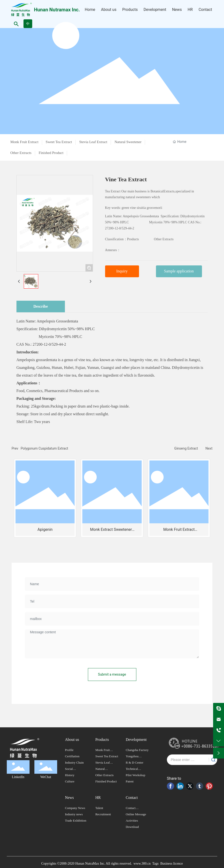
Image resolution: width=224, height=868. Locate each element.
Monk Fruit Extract (24, 142)
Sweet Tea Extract (59, 142)
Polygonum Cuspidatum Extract (44, 448)
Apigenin (45, 529)
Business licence (172, 864)
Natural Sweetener (128, 142)
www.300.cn (142, 864)
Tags (155, 864)
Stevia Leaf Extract (93, 142)
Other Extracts (21, 153)
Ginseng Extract (186, 448)
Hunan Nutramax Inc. (57, 10)
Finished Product (51, 153)
